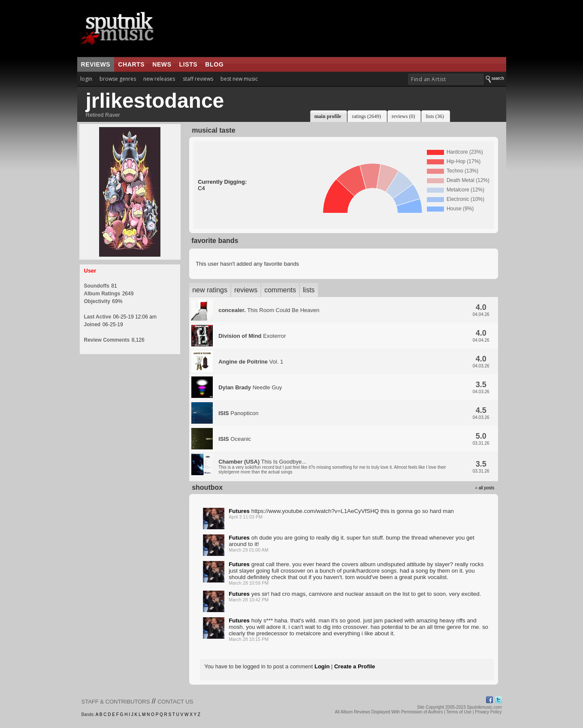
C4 (201, 188)
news (162, 64)
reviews (96, 64)
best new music (239, 79)
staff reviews (198, 79)
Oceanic (235, 439)
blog (214, 64)
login (86, 79)
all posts (487, 488)
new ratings (210, 290)
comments (280, 290)
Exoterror (252, 336)
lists (189, 64)
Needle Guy (250, 387)
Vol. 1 (251, 362)
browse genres (118, 79)
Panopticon (238, 413)
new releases (159, 79)
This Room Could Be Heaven (269, 310)
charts (131, 64)
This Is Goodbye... (332, 466)
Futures (239, 511)
